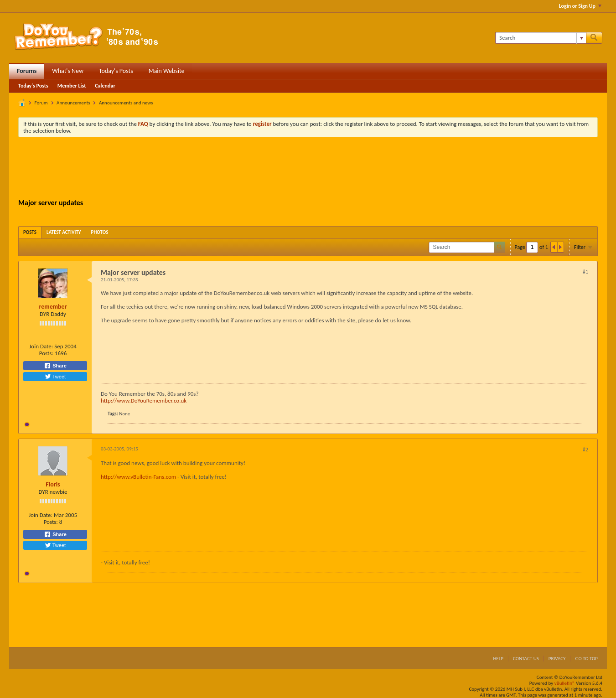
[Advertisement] (308, 169)
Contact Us (526, 659)
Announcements (73, 103)
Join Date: (41, 346)
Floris (53, 484)
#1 (585, 272)
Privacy (557, 659)
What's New (68, 71)
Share (55, 366)
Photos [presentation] (100, 232)
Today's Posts (116, 71)
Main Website (167, 71)
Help (498, 659)
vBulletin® (565, 683)
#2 (585, 450)
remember (53, 307)
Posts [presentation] (30, 232)
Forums (27, 71)
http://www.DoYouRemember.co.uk (144, 401)
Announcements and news (126, 103)
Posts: (46, 353)
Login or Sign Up (580, 6)
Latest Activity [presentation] (64, 232)
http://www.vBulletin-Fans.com (138, 477)
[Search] (541, 38)
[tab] (30, 232)
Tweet (55, 377)
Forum (41, 103)
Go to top (586, 659)
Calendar (105, 86)
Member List (72, 86)
